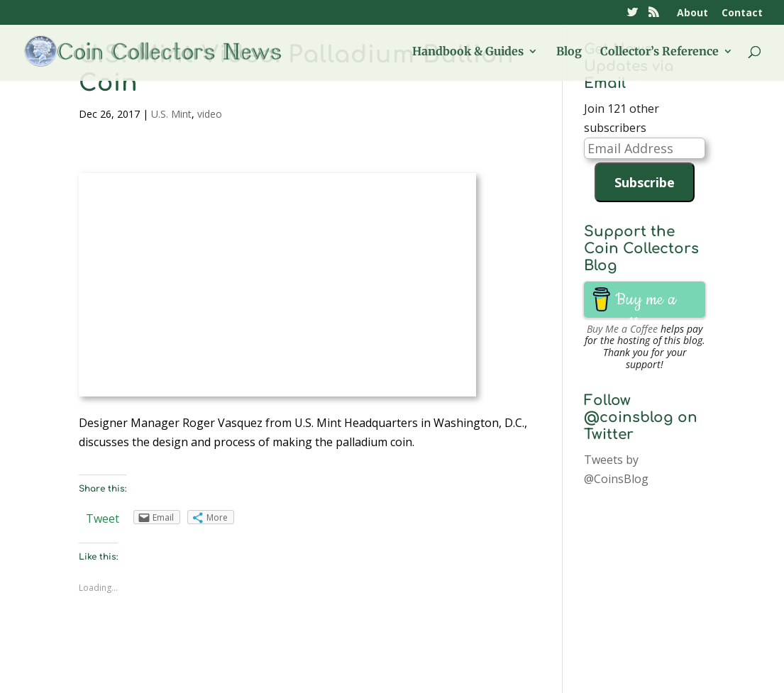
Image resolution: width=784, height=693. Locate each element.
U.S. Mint (171, 114)
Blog (569, 52)
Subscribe (645, 182)
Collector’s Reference (659, 52)
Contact (742, 13)
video (210, 114)
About (692, 13)
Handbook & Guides (468, 52)
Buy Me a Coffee (622, 329)
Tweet (103, 519)
